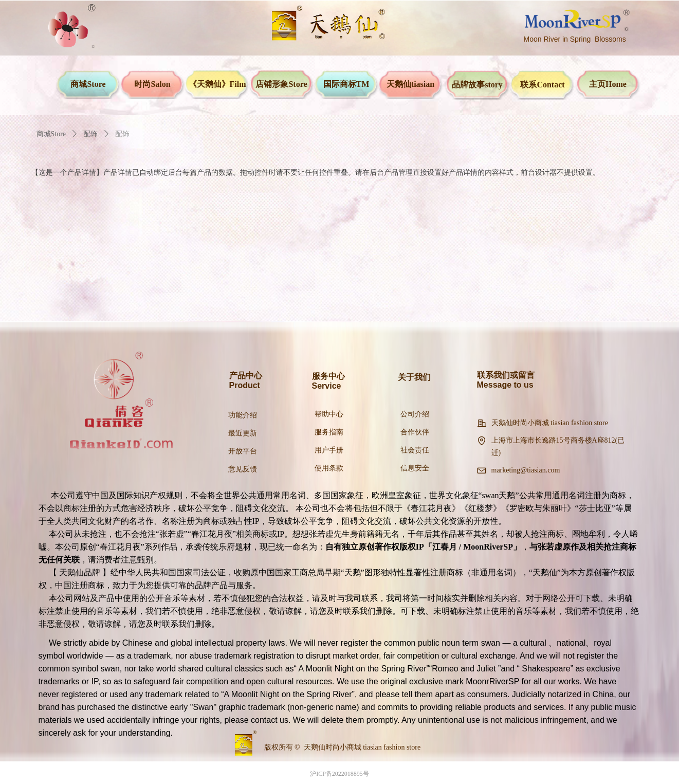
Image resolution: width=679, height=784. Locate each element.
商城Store (51, 134)
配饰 (90, 134)
